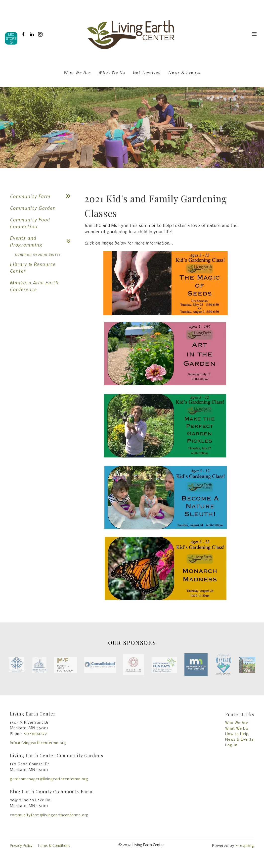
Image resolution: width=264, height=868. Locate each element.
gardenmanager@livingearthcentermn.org (49, 779)
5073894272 (36, 734)
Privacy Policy (21, 846)
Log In (231, 745)
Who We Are (77, 72)
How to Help (237, 734)
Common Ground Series (38, 254)
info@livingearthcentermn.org (38, 743)
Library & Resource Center (33, 267)
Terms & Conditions (54, 846)
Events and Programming (42, 241)
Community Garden (33, 208)
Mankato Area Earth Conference (34, 286)
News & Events (184, 72)
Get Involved (147, 72)
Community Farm (42, 196)
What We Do (112, 72)
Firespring (245, 846)
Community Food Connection (30, 223)
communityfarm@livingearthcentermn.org (49, 815)
